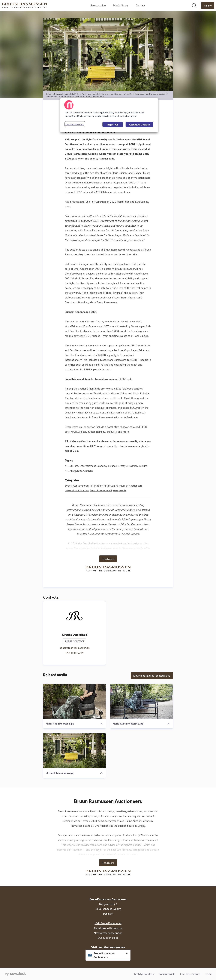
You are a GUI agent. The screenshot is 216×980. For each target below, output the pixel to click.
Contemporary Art (83, 486)
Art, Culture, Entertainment (80, 466)
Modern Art (101, 486)
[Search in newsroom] (194, 6)
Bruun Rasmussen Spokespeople (108, 490)
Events (69, 486)
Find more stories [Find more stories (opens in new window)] (190, 974)
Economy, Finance (107, 466)
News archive (98, 5)
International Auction (77, 490)
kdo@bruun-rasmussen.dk (74, 648)
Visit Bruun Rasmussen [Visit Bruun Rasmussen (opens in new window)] (108, 923)
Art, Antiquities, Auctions (79, 471)
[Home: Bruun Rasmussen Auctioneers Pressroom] (24, 5)
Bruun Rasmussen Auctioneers (125, 486)
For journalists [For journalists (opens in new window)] (167, 974)
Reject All (113, 125)
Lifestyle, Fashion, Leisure (132, 466)
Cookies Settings (74, 124)
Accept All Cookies (139, 125)
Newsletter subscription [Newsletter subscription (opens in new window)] (108, 933)
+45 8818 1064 (74, 653)
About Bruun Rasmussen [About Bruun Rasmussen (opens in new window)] (108, 928)
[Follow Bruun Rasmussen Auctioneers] (208, 6)
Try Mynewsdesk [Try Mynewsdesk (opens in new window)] (144, 974)
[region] (109, 115)
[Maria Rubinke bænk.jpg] (74, 701)
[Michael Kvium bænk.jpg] (74, 751)
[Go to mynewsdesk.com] (16, 974)
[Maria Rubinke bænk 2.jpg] (142, 701)
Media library (121, 5)
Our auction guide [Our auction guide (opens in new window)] (108, 938)
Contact (140, 5)
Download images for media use (152, 676)
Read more (108, 559)
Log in (209, 974)
